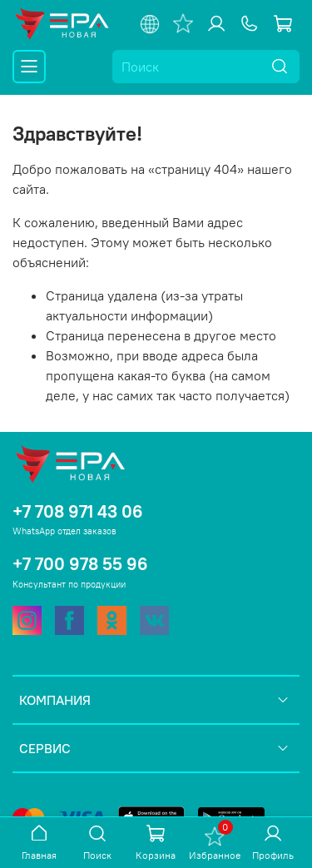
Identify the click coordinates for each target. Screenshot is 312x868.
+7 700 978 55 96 (80, 564)
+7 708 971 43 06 (78, 511)
